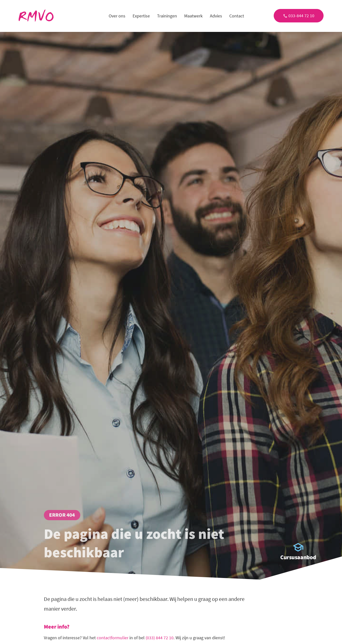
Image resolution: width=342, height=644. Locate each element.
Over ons (117, 16)
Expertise (141, 16)
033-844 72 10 (299, 16)
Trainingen (167, 16)
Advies (216, 16)
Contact (237, 16)
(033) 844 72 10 (160, 638)
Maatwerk (193, 16)
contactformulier (113, 638)
